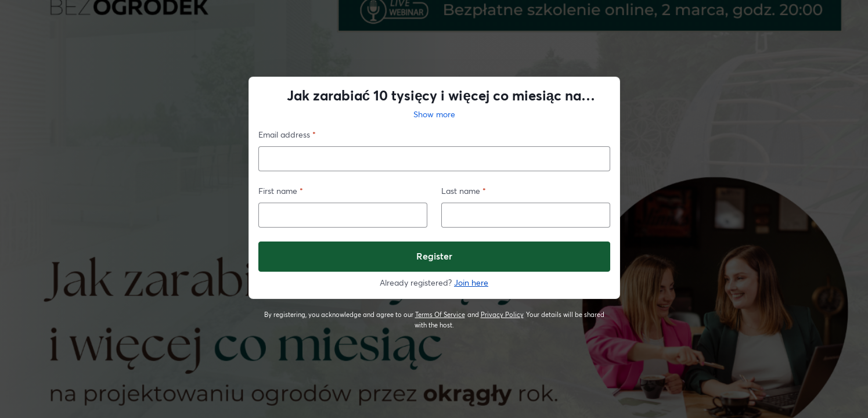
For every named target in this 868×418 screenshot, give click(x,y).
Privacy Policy (503, 315)
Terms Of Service (440, 315)
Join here (471, 282)
